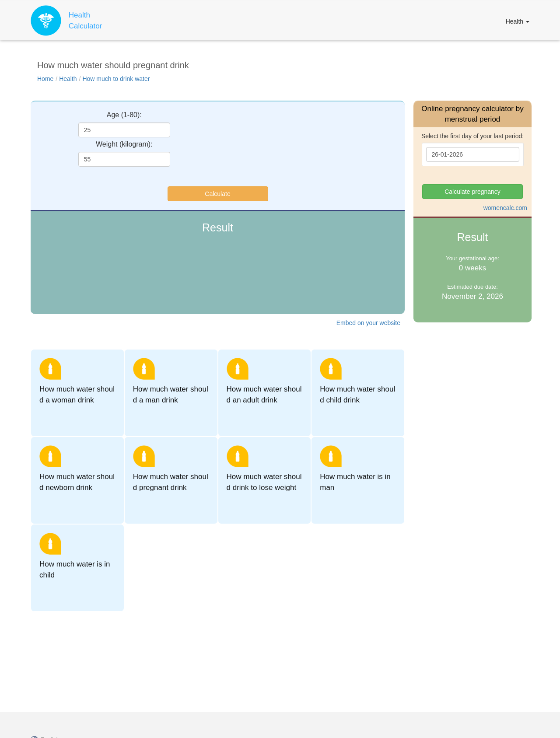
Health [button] (518, 21)
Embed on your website (368, 323)
